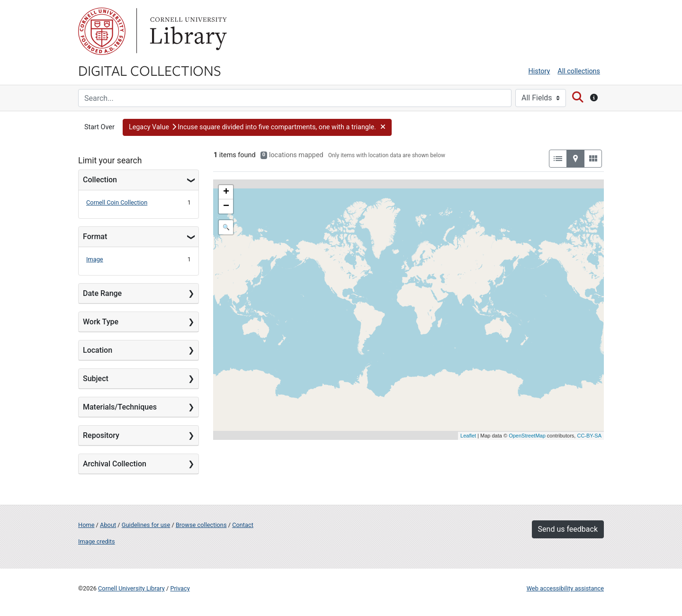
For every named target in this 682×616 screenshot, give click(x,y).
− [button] (226, 206)
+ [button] (226, 192)
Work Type (101, 322)
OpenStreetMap (527, 436)
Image (95, 259)
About (108, 525)
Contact (243, 525)
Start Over (99, 127)
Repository (101, 435)
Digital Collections (150, 70)
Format (95, 237)
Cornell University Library (131, 588)
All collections (579, 71)
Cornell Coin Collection (117, 202)
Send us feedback (568, 529)
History (539, 71)
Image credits (97, 541)
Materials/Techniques (120, 407)
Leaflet (468, 436)
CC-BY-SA (589, 436)
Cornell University (102, 31)
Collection (100, 180)
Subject (96, 379)
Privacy (180, 588)
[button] (257, 127)
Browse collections (201, 525)
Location (98, 350)
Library (187, 31)
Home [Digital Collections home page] (86, 525)
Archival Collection (115, 464)
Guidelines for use (146, 525)
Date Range (102, 293)
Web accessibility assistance (565, 588)
